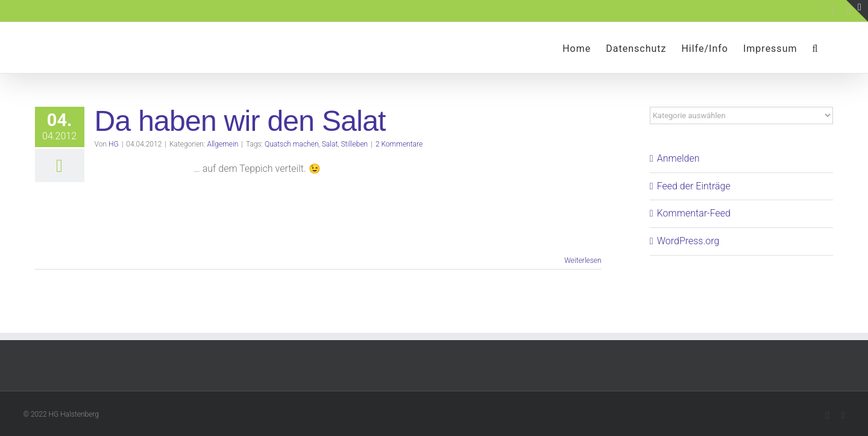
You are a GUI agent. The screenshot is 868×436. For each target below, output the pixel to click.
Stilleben (355, 144)
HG (114, 144)
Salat (330, 144)
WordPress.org (688, 241)
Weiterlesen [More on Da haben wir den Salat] (583, 261)
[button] (815, 48)
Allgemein (222, 144)
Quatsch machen (291, 144)
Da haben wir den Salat (240, 121)
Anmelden (678, 158)
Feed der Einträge (694, 186)
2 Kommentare (399, 144)
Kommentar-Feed (694, 213)
